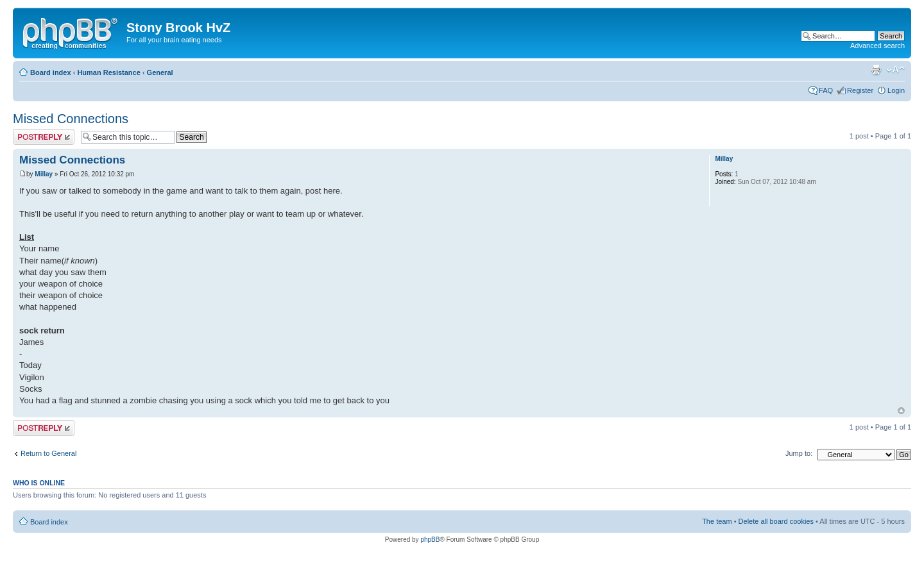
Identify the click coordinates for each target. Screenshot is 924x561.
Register (860, 90)
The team (717, 521)
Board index (51, 72)
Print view (876, 70)
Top (901, 411)
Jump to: (799, 453)
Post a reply (44, 137)
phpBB (430, 540)
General (160, 72)
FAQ (826, 90)
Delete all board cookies (776, 521)
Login (896, 90)
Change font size (895, 70)
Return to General (48, 453)
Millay (44, 174)
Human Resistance (108, 72)
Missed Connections (71, 119)
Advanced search (877, 46)
